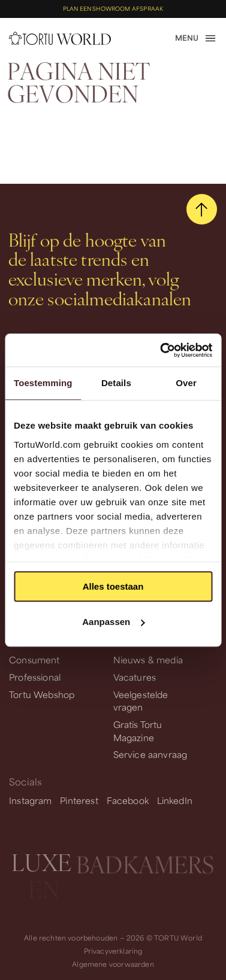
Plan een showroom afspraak (113, 9)
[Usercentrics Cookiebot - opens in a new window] (161, 350)
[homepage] (60, 38)
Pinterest (79, 800)
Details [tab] (116, 383)
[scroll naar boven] (202, 209)
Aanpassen (113, 622)
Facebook (128, 800)
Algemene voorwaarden (113, 964)
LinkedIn (175, 800)
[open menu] (196, 38)
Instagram (31, 800)
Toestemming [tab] (43, 383)
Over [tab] (186, 383)
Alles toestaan (113, 586)
